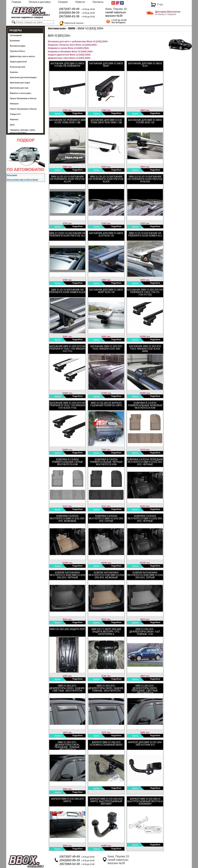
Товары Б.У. (15, 114)
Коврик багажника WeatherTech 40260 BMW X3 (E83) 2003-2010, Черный (67, 575)
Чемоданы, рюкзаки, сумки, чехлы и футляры (23, 131)
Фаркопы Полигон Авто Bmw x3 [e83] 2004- (73, 45)
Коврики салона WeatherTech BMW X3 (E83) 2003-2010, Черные (145, 518)
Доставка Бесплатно (168, 12)
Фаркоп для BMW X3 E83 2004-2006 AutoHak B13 (145, 743)
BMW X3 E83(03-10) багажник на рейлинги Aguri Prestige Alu (67, 234)
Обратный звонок (74, 23)
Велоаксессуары (18, 46)
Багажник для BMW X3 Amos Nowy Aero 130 (106, 291)
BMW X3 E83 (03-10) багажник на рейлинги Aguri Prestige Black (106, 179)
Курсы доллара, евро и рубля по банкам (23, 180)
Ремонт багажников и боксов (23, 109)
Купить (58, 114)
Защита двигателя (18, 62)
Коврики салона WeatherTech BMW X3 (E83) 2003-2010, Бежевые (67, 518)
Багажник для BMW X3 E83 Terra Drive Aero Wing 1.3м (106, 121)
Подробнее (77, 113)
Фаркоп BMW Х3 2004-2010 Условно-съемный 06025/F (106, 743)
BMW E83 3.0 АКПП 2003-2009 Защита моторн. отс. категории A (106, 632)
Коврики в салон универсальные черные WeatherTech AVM (106, 462)
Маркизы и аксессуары (21, 93)
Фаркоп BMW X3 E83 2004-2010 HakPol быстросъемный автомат (106, 801)
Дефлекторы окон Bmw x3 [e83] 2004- (69, 58)
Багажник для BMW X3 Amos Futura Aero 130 (145, 121)
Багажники (15, 41)
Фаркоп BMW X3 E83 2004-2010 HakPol (67, 800)
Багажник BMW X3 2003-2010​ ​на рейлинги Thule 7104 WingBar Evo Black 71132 (67, 405)
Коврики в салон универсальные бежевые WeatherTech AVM (145, 405)
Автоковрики (16, 35)
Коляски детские (18, 67)
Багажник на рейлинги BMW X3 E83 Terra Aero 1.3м (67, 121)
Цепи (12, 125)
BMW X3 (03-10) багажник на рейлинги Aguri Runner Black (67, 291)
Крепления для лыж (19, 88)
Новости (80, 2)
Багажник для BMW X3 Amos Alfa (145, 65)
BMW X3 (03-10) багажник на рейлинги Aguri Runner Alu (145, 234)
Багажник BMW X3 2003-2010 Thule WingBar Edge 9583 (106, 347)
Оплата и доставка (40, 2)
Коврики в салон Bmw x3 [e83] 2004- (69, 48)
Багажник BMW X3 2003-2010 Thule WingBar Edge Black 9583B (145, 349)
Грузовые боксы (17, 51)
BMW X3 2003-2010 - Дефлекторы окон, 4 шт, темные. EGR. (145, 632)
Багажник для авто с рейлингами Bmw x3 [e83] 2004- (78, 41)
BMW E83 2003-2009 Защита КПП (67, 629)
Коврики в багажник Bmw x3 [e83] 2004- (70, 51)
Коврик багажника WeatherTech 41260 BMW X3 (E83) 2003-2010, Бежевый (106, 575)
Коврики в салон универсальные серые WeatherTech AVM (67, 462)
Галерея (63, 2)
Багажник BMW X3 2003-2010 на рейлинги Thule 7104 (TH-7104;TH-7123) (145, 292)
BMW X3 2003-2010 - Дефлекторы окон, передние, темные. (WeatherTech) (67, 745)
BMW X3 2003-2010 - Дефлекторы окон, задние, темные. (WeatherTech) (106, 688)
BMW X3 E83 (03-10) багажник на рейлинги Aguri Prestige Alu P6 (67, 179)
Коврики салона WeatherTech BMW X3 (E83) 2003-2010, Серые (106, 518)
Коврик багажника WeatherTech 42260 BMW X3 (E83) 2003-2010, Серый (145, 575)
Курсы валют (12, 175)
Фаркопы (14, 119)
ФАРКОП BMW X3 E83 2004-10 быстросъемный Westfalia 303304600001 (145, 801)
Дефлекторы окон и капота (22, 56)
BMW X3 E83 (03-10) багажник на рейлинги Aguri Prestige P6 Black (145, 179)
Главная (16, 2)
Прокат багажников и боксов (23, 98)
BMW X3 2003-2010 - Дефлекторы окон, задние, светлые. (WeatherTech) (67, 688)
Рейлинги (14, 104)
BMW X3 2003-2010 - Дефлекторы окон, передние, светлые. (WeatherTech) (145, 689)
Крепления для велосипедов (23, 77)
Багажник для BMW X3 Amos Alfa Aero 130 (106, 234)
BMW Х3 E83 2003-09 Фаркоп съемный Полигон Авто (106, 404)
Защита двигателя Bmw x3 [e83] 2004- (70, 55)
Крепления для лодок (20, 83)
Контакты (98, 2)
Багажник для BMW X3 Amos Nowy (106, 65)
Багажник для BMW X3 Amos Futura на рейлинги (67, 65)
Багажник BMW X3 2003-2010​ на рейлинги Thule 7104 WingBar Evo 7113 (67, 349)
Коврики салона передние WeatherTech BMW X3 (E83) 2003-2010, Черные (145, 462)
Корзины (14, 72)
